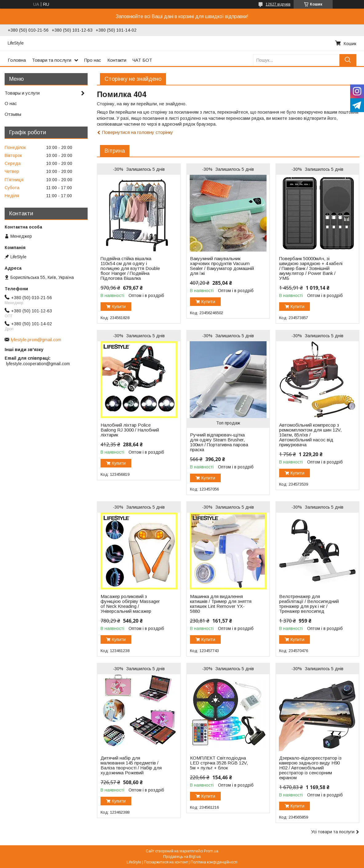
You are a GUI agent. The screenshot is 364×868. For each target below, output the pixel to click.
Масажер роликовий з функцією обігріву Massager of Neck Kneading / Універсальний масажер (130, 604)
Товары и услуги (22, 93)
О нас (11, 103)
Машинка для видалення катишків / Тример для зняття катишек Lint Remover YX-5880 (221, 604)
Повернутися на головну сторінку (138, 132)
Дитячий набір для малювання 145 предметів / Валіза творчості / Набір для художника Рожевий (131, 765)
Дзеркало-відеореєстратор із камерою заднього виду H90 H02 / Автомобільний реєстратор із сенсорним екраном (310, 768)
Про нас (93, 60)
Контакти (117, 60)
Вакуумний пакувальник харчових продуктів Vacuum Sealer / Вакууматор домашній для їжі (222, 266)
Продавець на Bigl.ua (182, 857)
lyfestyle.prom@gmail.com (36, 340)
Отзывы (13, 114)
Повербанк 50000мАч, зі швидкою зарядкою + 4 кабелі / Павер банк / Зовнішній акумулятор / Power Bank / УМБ (311, 268)
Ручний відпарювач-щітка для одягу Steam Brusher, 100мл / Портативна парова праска (219, 442)
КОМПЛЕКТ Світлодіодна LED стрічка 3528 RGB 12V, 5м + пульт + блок (219, 763)
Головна (17, 60)
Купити (119, 307)
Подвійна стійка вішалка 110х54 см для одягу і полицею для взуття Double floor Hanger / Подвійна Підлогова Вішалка (130, 268)
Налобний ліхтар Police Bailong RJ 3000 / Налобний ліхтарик (130, 430)
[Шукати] (348, 60)
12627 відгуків (278, 4)
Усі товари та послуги (333, 832)
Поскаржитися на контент (166, 862)
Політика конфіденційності (214, 862)
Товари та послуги (52, 60)
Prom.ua (211, 851)
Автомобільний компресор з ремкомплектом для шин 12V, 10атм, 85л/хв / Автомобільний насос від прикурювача (310, 435)
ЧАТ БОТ (142, 60)
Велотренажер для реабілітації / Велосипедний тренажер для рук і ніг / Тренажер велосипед (309, 604)
